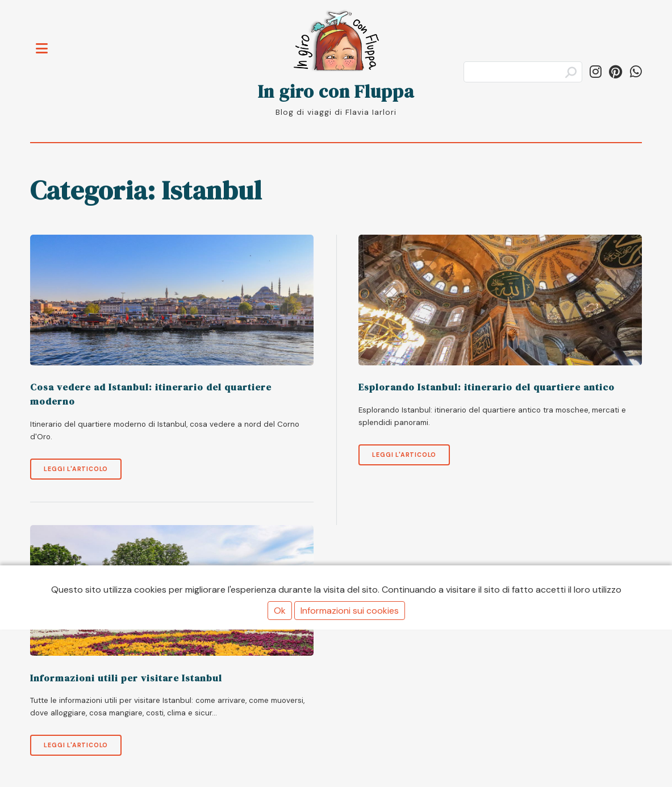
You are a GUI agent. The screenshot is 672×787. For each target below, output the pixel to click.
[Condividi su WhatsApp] (636, 72)
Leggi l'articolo (76, 469)
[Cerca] (523, 72)
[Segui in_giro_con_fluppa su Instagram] (596, 72)
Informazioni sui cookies (350, 611)
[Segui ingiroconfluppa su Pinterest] (615, 72)
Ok (280, 611)
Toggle (48, 42)
